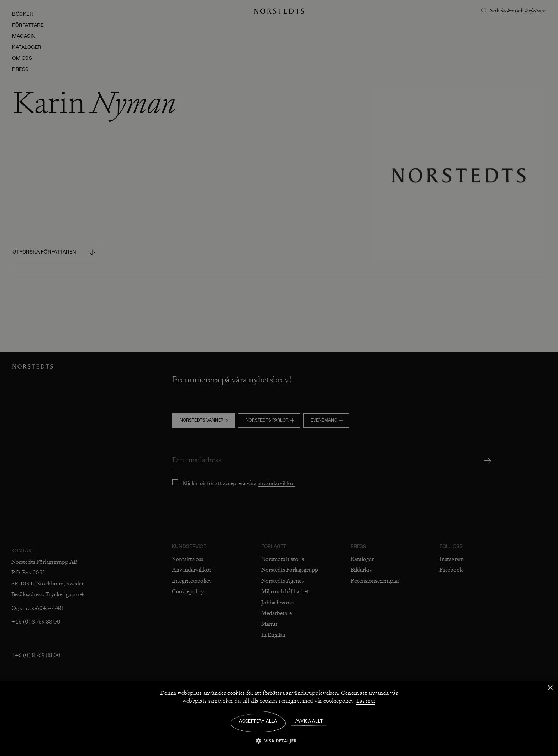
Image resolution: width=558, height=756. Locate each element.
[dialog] (279, 378)
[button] (279, 741)
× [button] (550, 688)
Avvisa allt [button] (309, 721)
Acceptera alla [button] (258, 721)
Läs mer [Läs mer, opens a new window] (366, 701)
